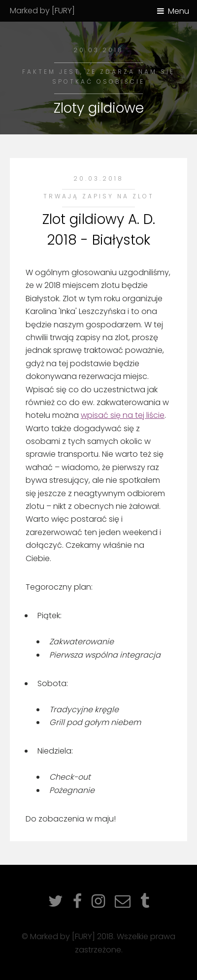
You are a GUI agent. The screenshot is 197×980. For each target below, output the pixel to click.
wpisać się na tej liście (123, 415)
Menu (179, 11)
